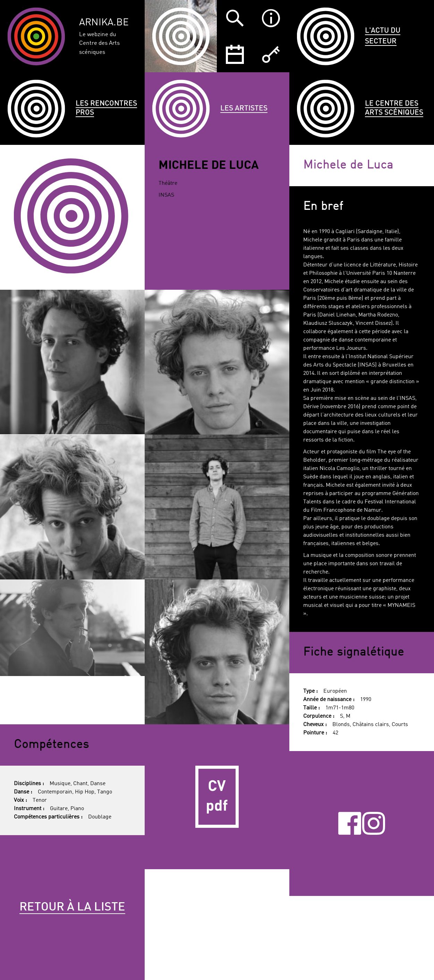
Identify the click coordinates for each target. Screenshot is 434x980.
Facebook (350, 824)
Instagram (374, 824)
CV (217, 797)
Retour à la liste (72, 907)
